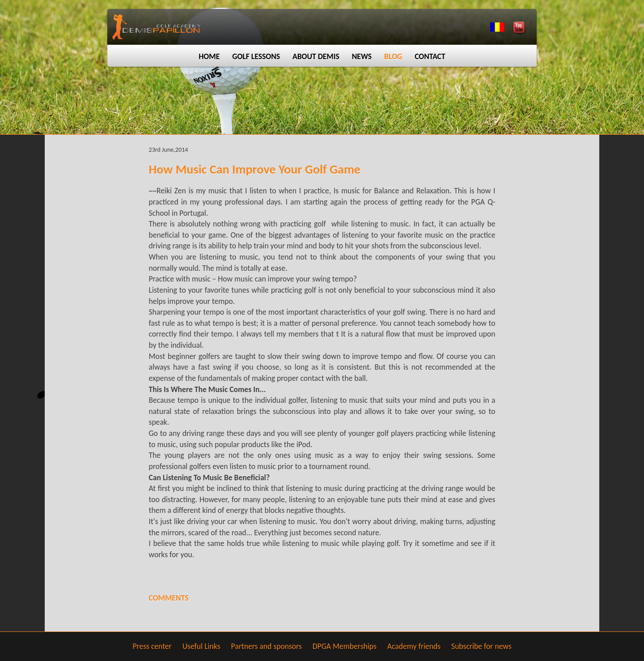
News (362, 56)
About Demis (316, 56)
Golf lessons (256, 56)
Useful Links (201, 646)
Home (209, 56)
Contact (430, 56)
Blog (393, 56)
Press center (152, 646)
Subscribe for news (481, 646)
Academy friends (414, 646)
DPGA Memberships (345, 646)
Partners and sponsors (267, 646)
